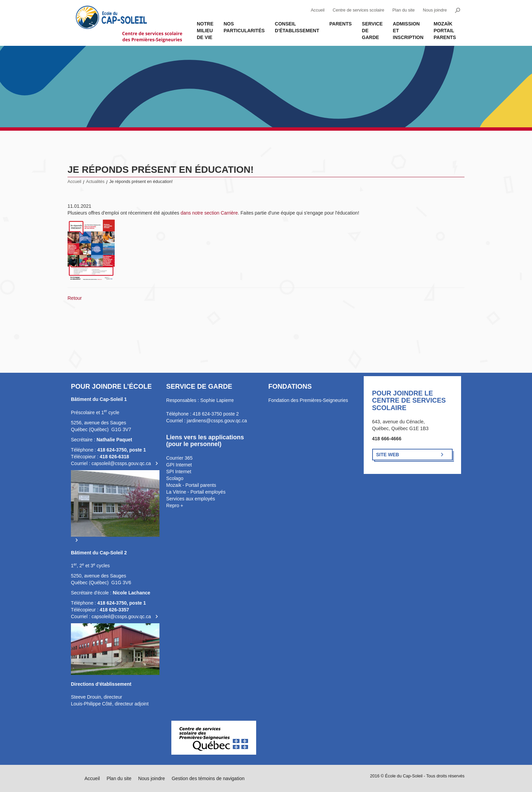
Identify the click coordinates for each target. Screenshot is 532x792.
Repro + (175, 505)
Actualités (96, 182)
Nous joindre (435, 10)
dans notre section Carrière (209, 213)
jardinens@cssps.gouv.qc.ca (217, 421)
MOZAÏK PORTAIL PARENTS (445, 31)
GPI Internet (179, 465)
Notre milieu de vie (205, 31)
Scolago (175, 478)
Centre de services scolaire (359, 10)
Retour (75, 298)
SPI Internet (179, 472)
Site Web (388, 455)
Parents (341, 24)
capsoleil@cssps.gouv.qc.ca (121, 463)
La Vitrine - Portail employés (196, 492)
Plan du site (403, 10)
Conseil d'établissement (297, 27)
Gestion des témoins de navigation (208, 778)
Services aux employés (191, 499)
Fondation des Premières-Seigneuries (308, 400)
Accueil (318, 10)
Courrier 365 (179, 458)
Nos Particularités (244, 27)
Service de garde (372, 31)
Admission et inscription (408, 31)
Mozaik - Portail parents (191, 485)
